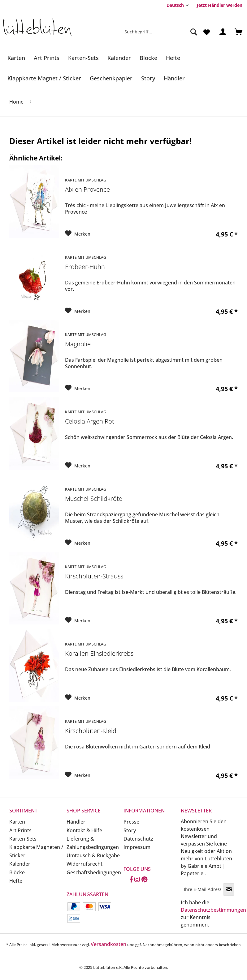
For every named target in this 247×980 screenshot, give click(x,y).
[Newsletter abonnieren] (229, 889)
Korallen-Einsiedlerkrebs (99, 654)
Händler (76, 822)
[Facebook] (131, 880)
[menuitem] (220, 5)
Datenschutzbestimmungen (213, 910)
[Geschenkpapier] (111, 78)
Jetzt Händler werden (220, 5)
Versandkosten (108, 944)
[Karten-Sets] (83, 58)
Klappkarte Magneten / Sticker (36, 851)
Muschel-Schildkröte (94, 499)
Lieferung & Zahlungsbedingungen (93, 843)
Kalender (20, 864)
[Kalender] (119, 58)
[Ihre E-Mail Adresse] (202, 889)
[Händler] (174, 78)
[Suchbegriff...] (161, 32)
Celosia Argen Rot (90, 422)
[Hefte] (173, 58)
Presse (131, 822)
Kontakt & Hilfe (84, 830)
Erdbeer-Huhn (85, 267)
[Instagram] (137, 880)
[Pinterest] (144, 880)
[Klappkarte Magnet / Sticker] (44, 78)
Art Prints (20, 830)
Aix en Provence (87, 190)
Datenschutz (138, 839)
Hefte (16, 881)
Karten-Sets (23, 839)
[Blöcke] (148, 58)
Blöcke (17, 872)
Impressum (137, 847)
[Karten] (16, 58)
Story (130, 830)
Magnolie (78, 344)
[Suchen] (194, 32)
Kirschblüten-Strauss (94, 576)
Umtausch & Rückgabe (93, 855)
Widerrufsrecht (84, 864)
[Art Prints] (47, 58)
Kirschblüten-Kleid (91, 731)
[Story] (148, 78)
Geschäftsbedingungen (94, 872)
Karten (17, 822)
